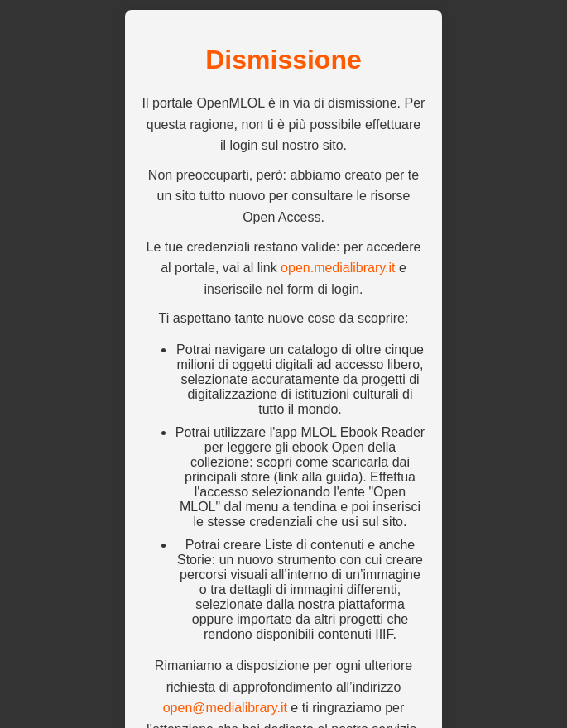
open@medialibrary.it (225, 708)
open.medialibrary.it (338, 268)
